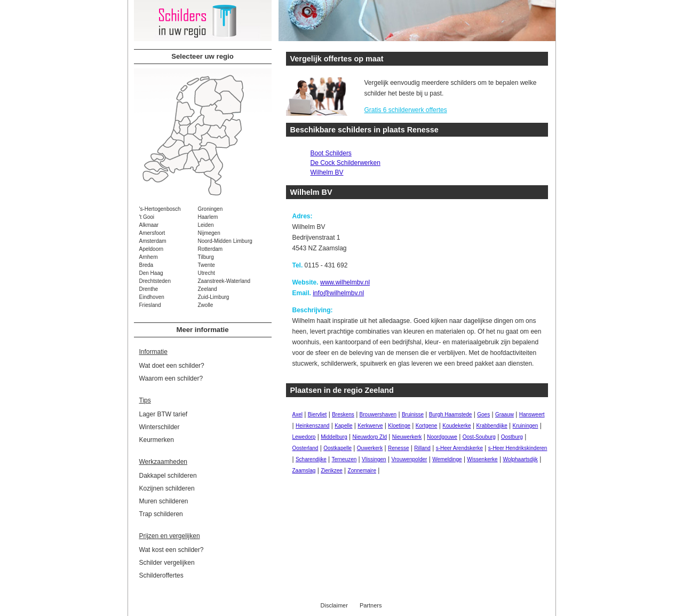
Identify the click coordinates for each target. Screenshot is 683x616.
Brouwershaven (378, 414)
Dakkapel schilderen (168, 476)
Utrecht (207, 273)
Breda (146, 265)
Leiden (206, 225)
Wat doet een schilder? (172, 366)
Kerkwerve (370, 426)
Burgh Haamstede (451, 414)
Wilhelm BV (327, 172)
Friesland (150, 305)
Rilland (422, 448)
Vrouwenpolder (409, 459)
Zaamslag (304, 471)
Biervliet (317, 414)
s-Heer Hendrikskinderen (518, 448)
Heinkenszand (312, 426)
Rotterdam (211, 249)
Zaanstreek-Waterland (224, 281)
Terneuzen (344, 459)
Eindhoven (152, 297)
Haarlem (208, 217)
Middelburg (334, 437)
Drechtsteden (155, 281)
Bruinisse (413, 414)
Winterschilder (160, 427)
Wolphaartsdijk (520, 459)
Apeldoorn (152, 249)
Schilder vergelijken (167, 563)
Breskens (343, 414)
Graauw (505, 414)
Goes (483, 414)
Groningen (211, 209)
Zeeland (208, 289)
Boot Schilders (331, 153)
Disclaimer (334, 605)
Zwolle (206, 305)
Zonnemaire (362, 471)
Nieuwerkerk (407, 437)
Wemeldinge (447, 459)
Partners (371, 605)
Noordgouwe (442, 437)
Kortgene (427, 426)
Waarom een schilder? (171, 378)
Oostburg (512, 437)
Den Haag (151, 273)
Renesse (398, 448)
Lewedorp (304, 437)
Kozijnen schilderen (167, 488)
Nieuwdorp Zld (370, 437)
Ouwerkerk (370, 448)
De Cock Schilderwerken (346, 163)
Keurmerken (157, 440)
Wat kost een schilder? (172, 550)
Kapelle (343, 426)
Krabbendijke (491, 426)
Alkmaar (149, 225)
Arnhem (149, 257)
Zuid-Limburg (214, 297)
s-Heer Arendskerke (459, 448)
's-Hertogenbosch (160, 209)
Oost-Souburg (479, 437)
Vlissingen (374, 459)
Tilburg (206, 257)
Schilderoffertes (161, 575)
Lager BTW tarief (164, 414)
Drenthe (149, 289)
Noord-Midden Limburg (225, 241)
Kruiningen (526, 426)
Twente (207, 265)
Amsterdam (153, 241)
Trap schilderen (161, 514)
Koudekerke (456, 426)
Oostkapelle (337, 448)
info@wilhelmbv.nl (338, 293)
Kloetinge (399, 426)
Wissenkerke (482, 459)
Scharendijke (311, 459)
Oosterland (305, 448)
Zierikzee (332, 471)
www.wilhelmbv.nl (345, 282)
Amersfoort (152, 233)
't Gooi (147, 217)
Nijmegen (209, 233)
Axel (297, 414)
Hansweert (532, 414)
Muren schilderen (164, 501)
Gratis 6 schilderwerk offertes (406, 110)
